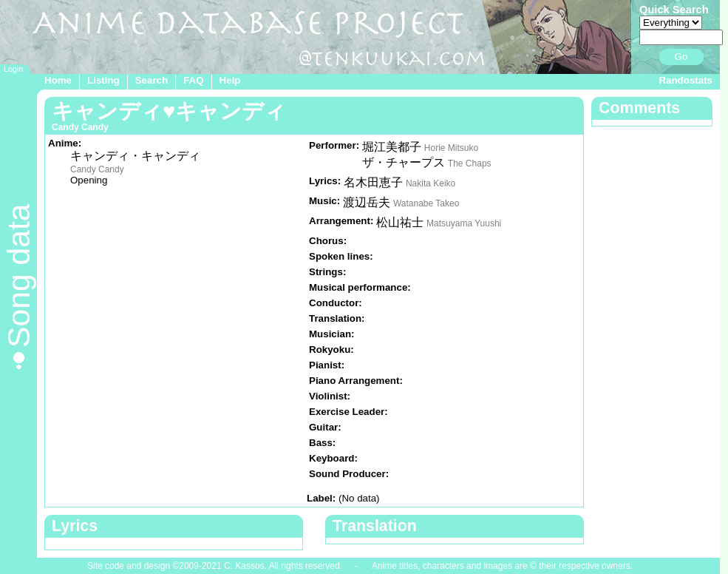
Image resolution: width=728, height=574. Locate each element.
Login (13, 69)
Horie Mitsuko (451, 148)
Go (681, 57)
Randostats (686, 80)
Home (58, 80)
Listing (103, 80)
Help (230, 80)
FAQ (193, 80)
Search (152, 80)
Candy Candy (97, 169)
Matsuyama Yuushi (464, 223)
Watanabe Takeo (426, 203)
